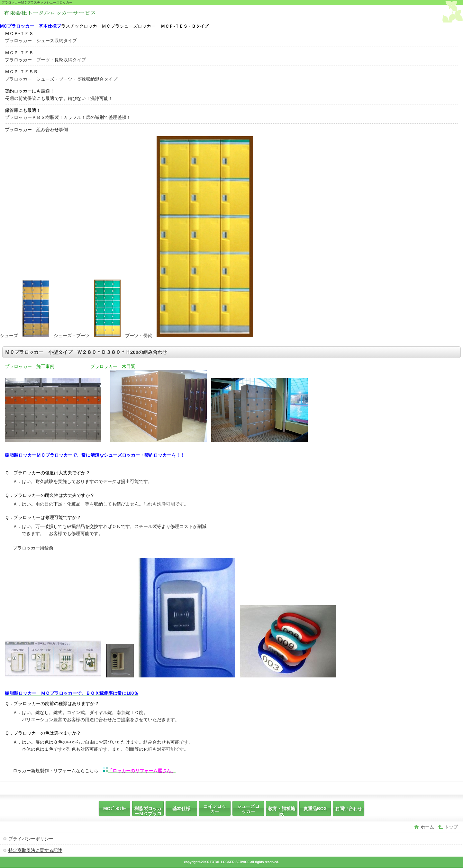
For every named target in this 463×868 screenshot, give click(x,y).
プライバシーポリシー (31, 839)
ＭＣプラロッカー (51, 15)
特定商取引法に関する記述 (35, 850)
